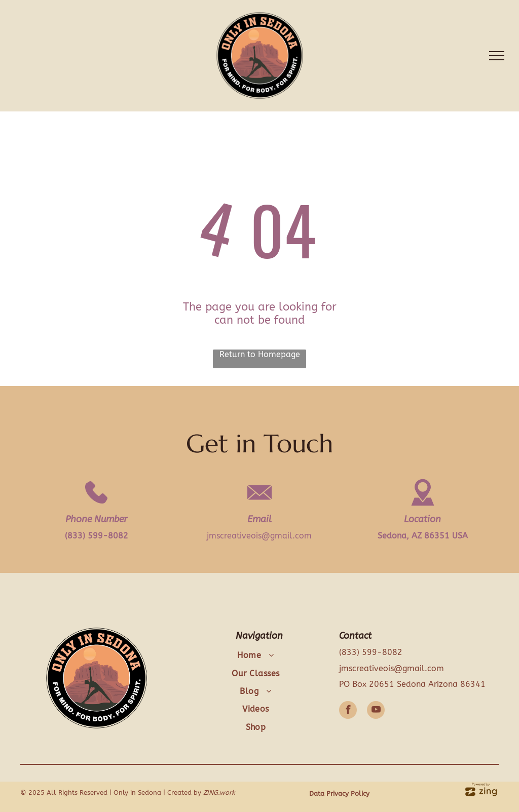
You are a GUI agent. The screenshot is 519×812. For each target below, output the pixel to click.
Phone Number (96, 519)
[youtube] (376, 711)
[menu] (497, 56)
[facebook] (348, 711)
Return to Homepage (260, 354)
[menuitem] (256, 655)
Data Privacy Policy (339, 794)
